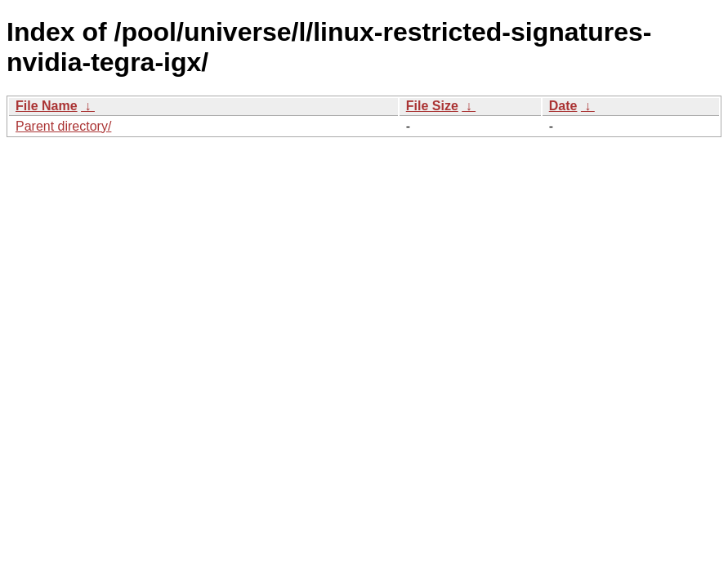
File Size (432, 106)
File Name (47, 106)
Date (563, 106)
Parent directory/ (63, 126)
